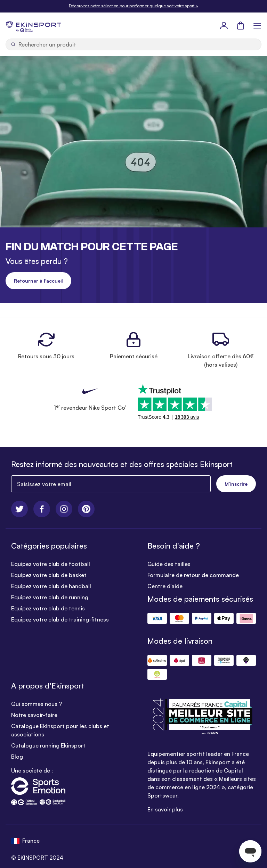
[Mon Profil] (224, 25)
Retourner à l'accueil (38, 281)
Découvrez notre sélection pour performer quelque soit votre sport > (133, 6)
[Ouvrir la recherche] (133, 44)
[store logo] (33, 25)
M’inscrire (236, 484)
